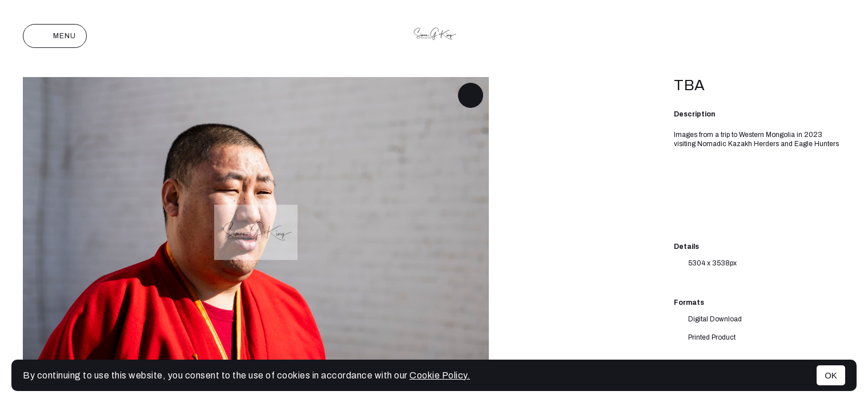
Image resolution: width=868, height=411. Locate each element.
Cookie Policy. (440, 375)
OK (831, 375)
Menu (55, 36)
